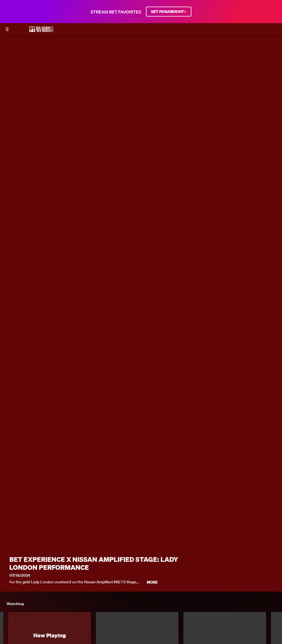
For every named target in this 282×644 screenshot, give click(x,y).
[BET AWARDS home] (41, 31)
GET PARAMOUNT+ (169, 12)
